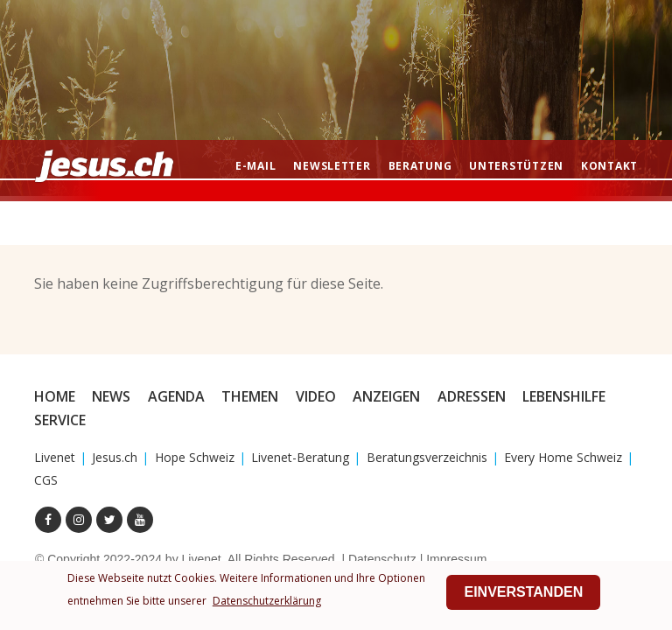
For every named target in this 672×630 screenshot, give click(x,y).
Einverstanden (523, 592)
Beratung (420, 166)
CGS (46, 480)
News (111, 396)
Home (55, 396)
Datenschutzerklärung (267, 601)
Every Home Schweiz (563, 457)
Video (316, 396)
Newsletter (332, 166)
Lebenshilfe (564, 396)
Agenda (176, 396)
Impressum (456, 559)
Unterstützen (516, 166)
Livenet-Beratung (300, 457)
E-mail (255, 166)
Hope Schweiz (195, 457)
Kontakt (609, 166)
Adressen (472, 396)
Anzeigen (386, 396)
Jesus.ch (115, 457)
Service (60, 420)
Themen (250, 396)
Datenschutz (382, 559)
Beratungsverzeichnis (427, 457)
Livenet (55, 457)
